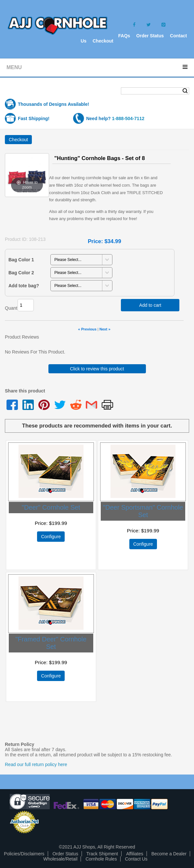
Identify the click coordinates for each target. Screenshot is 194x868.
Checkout (103, 41)
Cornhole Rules (101, 859)
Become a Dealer (169, 854)
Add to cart (150, 305)
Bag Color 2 (21, 273)
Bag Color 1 (21, 260)
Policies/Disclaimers (24, 854)
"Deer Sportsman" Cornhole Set (143, 511)
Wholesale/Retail (60, 859)
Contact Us (136, 859)
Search (185, 91)
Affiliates (135, 854)
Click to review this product (97, 369)
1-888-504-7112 (128, 118)
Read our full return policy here (36, 764)
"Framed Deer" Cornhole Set (51, 643)
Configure (51, 537)
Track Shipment (102, 854)
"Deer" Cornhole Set (51, 507)
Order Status (150, 36)
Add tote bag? (24, 286)
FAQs (124, 36)
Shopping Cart (31, 91)
